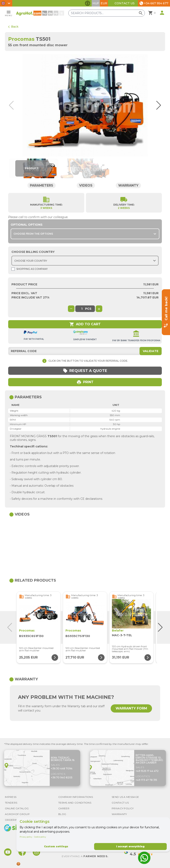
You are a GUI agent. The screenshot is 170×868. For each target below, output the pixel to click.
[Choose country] (85, 261)
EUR (104, 3)
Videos (86, 185)
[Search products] (107, 13)
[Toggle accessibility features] (88, 3)
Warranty (128, 185)
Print (85, 382)
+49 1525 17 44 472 (147, 771)
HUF (96, 3)
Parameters (42, 185)
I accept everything (130, 846)
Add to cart (85, 324)
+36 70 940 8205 (62, 777)
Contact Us (125, 3)
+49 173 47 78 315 (146, 780)
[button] (157, 105)
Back (13, 27)
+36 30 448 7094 (62, 768)
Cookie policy (40, 837)
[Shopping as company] (13, 269)
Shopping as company (30, 269)
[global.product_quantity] (82, 309)
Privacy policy (26, 837)
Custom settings (56, 846)
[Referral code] (85, 351)
